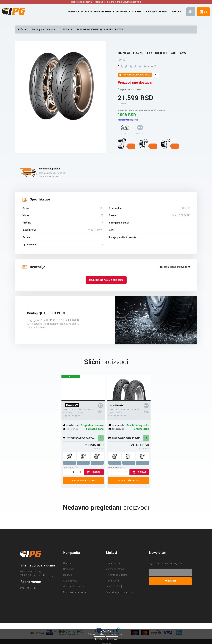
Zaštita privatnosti (116, 569)
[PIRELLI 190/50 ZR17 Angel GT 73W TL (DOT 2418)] (83, 388)
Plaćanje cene (113, 563)
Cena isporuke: (73, 425)
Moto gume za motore (44, 30)
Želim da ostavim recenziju (106, 280)
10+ (146, 438)
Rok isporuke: (72, 429)
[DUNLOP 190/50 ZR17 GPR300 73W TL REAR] (129, 388)
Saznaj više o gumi (83, 481)
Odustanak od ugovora (75, 587)
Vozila (85, 12)
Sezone (72, 12)
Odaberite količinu (71, 467)
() (205, 12)
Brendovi (122, 12)
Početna (23, 30)
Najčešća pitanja (157, 12)
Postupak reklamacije (74, 592)
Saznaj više (112, 639)
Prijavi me (170, 581)
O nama (137, 12)
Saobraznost (70, 581)
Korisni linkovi (103, 12)
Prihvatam (99, 639)
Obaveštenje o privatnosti (119, 592)
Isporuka (68, 575)
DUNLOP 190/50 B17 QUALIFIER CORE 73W (100, 30)
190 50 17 (67, 30)
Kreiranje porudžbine (117, 575)
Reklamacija (112, 581)
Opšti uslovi (69, 569)
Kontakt (177, 12)
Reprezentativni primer (128, 120)
